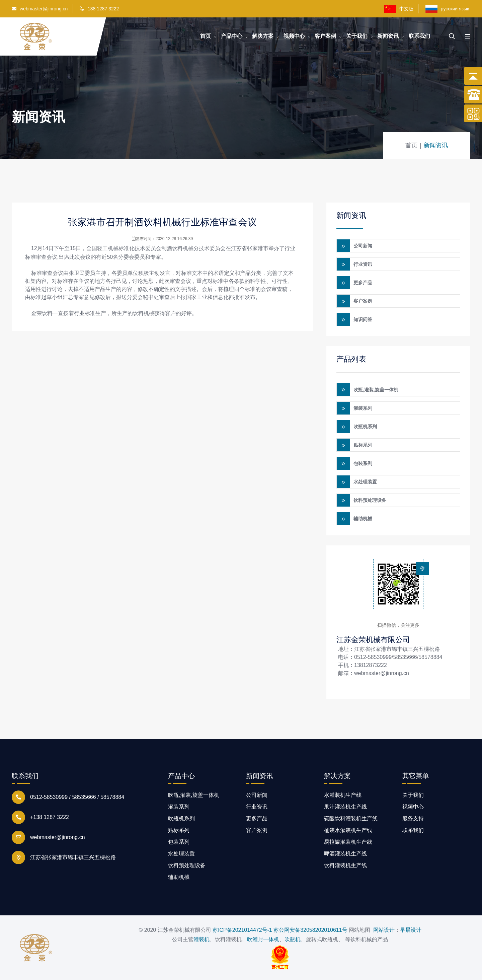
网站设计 (384, 930)
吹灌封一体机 (263, 939)
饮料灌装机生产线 (345, 865)
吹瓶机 (293, 939)
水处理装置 (365, 481)
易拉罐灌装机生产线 (348, 842)
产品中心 (232, 36)
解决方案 (263, 36)
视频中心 (294, 36)
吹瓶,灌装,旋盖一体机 (376, 389)
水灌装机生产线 (343, 795)
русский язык (448, 9)
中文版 (399, 9)
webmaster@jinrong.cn (40, 9)
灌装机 (202, 939)
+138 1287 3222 (50, 817)
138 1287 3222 (103, 9)
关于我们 (357, 36)
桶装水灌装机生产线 (348, 830)
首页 (206, 36)
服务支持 (413, 818)
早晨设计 (411, 930)
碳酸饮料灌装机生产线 (351, 818)
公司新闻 (363, 246)
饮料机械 (183, 248)
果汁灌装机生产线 (345, 806)
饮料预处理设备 (370, 500)
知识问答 (363, 319)
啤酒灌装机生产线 (345, 853)
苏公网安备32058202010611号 (310, 930)
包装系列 (363, 463)
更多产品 (363, 283)
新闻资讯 (388, 36)
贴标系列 (363, 445)
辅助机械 (363, 518)
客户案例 (325, 36)
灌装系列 (363, 408)
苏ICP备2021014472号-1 (242, 930)
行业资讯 (363, 264)
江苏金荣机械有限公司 (373, 639)
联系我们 (419, 36)
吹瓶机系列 (365, 426)
